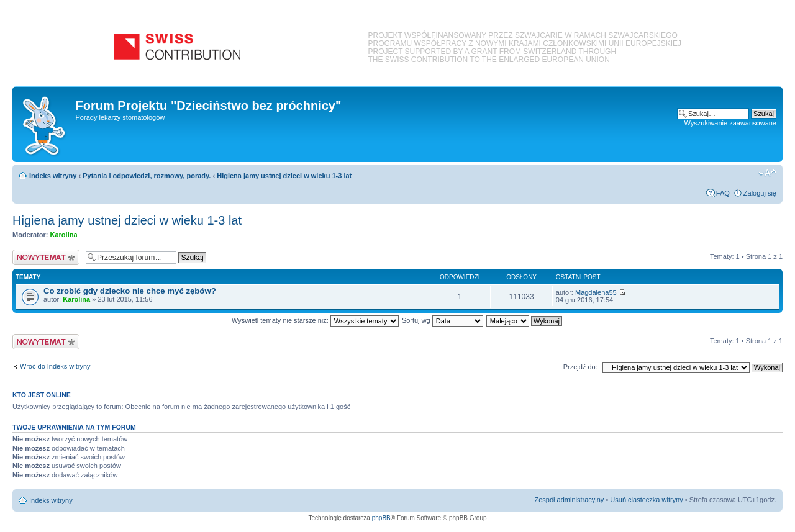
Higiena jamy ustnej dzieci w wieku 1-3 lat (284, 176)
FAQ (723, 193)
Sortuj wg (443, 320)
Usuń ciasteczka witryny (646, 500)
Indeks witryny (53, 176)
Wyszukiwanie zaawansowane (730, 123)
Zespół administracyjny (570, 500)
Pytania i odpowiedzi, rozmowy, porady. (147, 176)
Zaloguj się (760, 193)
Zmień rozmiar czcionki (767, 173)
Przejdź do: (580, 367)
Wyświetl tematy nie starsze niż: (315, 320)
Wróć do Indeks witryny (55, 366)
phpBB (381, 518)
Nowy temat (46, 257)
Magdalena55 (596, 292)
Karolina (64, 235)
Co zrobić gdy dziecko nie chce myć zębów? (130, 291)
